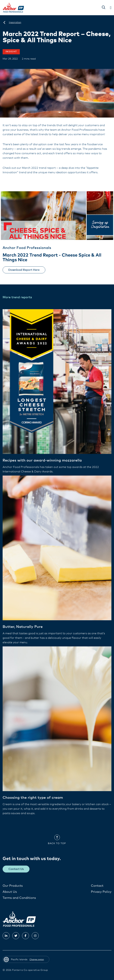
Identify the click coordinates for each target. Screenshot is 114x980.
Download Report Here (24, 270)
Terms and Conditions (19, 898)
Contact (97, 886)
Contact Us (16, 869)
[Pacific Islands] (4, 23)
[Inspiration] (15, 23)
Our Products (13, 886)
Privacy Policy (101, 892)
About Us (10, 892)
